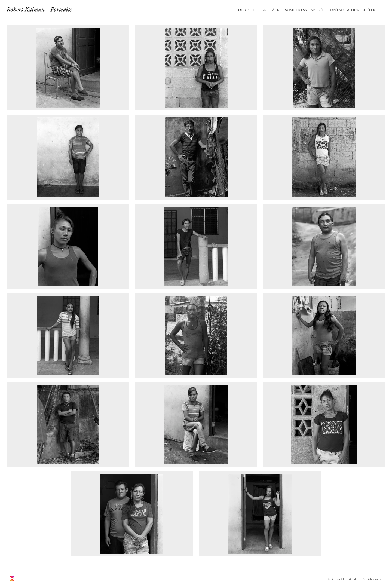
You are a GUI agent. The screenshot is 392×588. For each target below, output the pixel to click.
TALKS (276, 10)
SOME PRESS (296, 10)
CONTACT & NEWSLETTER (352, 10)
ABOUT (317, 10)
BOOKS (260, 10)
